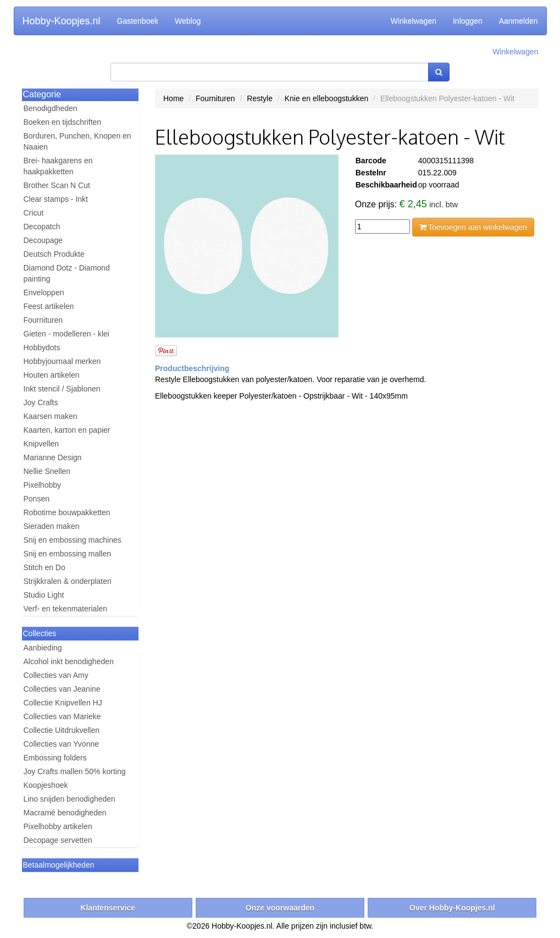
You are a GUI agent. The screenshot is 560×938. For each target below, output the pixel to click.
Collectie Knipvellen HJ (63, 703)
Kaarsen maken (51, 416)
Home (173, 98)
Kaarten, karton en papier (67, 430)
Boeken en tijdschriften (63, 122)
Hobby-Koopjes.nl (62, 21)
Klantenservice (108, 908)
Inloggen (468, 21)
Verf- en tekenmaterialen (66, 609)
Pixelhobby (43, 485)
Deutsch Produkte (54, 254)
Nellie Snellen (47, 471)
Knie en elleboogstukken (327, 98)
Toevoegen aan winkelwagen (473, 227)
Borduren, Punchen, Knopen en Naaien (77, 141)
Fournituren (43, 320)
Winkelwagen (414, 21)
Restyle (260, 98)
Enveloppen (44, 293)
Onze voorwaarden (280, 908)
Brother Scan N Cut (57, 185)
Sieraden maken (52, 526)
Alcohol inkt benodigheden (69, 661)
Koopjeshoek (46, 785)
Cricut (34, 213)
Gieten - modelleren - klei (66, 334)
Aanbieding (43, 648)
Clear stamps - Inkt (56, 199)
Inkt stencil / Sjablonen (62, 389)
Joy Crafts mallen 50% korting (75, 771)
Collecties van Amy (56, 675)
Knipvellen (41, 444)
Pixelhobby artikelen (58, 826)
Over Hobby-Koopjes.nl (452, 908)
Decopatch (42, 227)
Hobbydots (42, 347)
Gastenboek (138, 21)
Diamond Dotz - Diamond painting (67, 273)
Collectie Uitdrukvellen (62, 730)
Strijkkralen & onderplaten (68, 581)
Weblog (188, 21)
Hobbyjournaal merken (62, 361)
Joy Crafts (41, 402)
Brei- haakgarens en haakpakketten (58, 166)
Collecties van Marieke (62, 716)
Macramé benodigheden (65, 813)
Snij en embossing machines (73, 540)
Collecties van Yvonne (62, 744)
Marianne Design (53, 457)
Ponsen (37, 499)
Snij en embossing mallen (68, 554)
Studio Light (44, 595)
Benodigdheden (51, 108)
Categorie (42, 94)
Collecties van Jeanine (62, 689)
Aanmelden (519, 21)
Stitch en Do (45, 567)
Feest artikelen (49, 306)
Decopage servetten (58, 840)
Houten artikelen (52, 375)
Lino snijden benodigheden (70, 799)
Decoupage (43, 240)
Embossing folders (55, 758)
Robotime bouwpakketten (67, 512)
